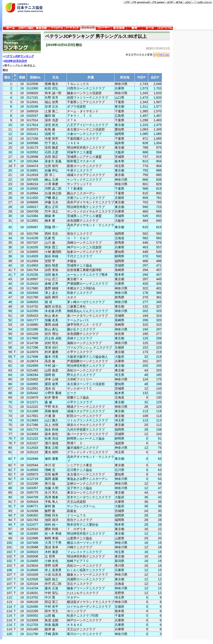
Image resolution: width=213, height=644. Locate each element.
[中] (162, 55)
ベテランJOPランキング (19, 56)
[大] (167, 55)
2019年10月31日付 (16, 61)
